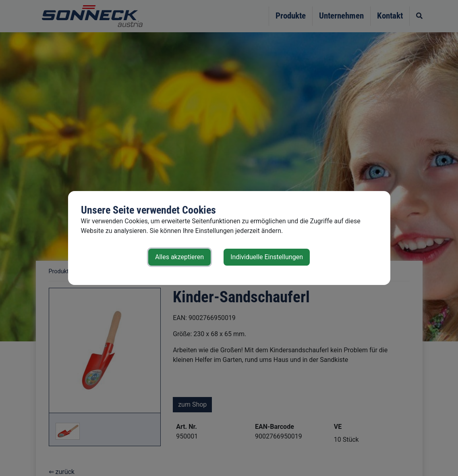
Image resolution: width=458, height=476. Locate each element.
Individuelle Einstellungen (267, 257)
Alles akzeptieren (179, 257)
